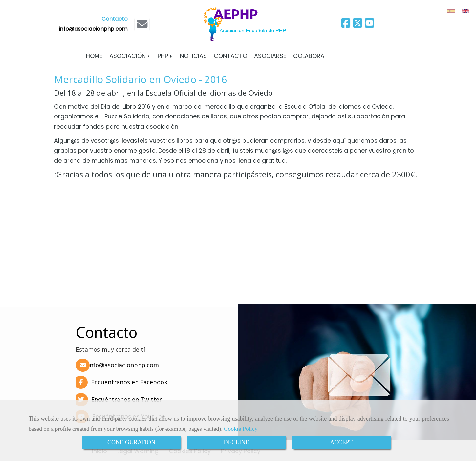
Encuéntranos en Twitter (118, 399)
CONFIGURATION (131, 442)
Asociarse (270, 56)
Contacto (230, 56)
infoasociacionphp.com (93, 29)
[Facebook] (346, 25)
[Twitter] (357, 25)
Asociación (130, 56)
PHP (165, 56)
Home (94, 56)
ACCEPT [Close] (341, 442)
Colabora (309, 56)
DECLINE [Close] (237, 442)
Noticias (193, 56)
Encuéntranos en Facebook (121, 382)
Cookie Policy (240, 429)
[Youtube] (369, 25)
